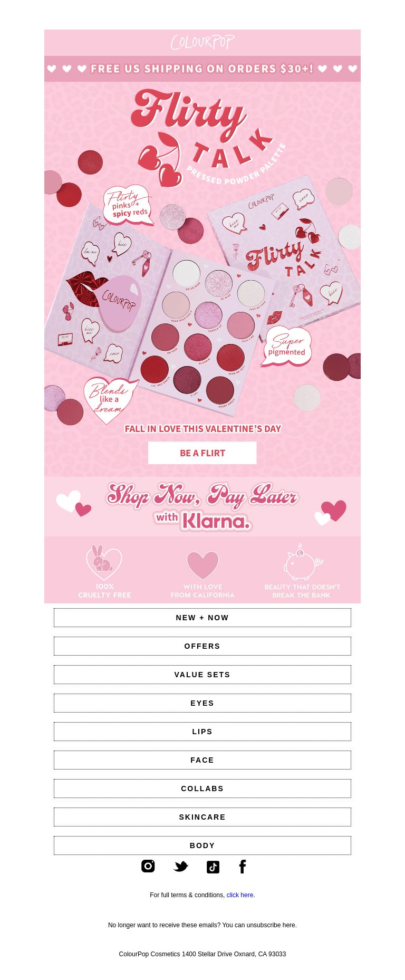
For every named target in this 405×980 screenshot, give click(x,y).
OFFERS (203, 646)
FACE (202, 760)
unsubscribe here (271, 925)
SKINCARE (202, 817)
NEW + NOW (203, 618)
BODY (202, 846)
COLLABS (202, 789)
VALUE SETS (203, 675)
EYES (202, 703)
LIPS (202, 732)
